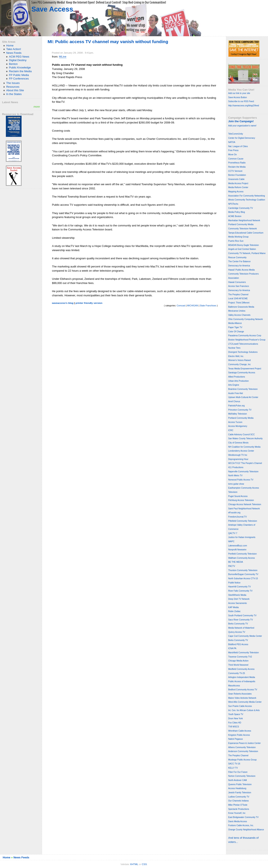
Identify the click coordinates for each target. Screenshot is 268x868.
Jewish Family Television (240, 793)
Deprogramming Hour (238, 459)
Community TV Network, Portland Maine (247, 253)
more (37, 107)
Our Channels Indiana (238, 801)
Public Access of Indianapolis (242, 681)
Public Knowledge (20, 67)
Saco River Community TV (241, 620)
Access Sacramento (238, 603)
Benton (13, 64)
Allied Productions (237, 377)
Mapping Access (236, 192)
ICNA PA (232, 648)
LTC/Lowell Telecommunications (243, 344)
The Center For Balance (239, 261)
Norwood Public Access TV (241, 480)
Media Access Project (238, 183)
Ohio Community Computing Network (245, 319)
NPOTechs (233, 204)
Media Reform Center (238, 187)
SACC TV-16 (234, 764)
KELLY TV (233, 768)
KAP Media (233, 607)
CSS (144, 864)
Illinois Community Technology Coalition (247, 200)
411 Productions (236, 467)
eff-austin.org (234, 513)
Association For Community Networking (247, 196)
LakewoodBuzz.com (238, 546)
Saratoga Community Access (242, 373)
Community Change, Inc (239, 364)
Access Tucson (235, 422)
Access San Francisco (239, 286)
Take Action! (14, 49)
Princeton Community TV (240, 410)
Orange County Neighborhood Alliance (246, 830)
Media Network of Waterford (241, 628)
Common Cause (236, 159)
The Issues (13, 83)
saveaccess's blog (62, 303)
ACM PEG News (19, 57)
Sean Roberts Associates (240, 694)
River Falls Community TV (240, 591)
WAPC (231, 541)
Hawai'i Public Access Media (241, 270)
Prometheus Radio (237, 163)
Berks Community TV (238, 624)
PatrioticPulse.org (236, 406)
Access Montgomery (238, 426)
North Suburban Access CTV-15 (243, 578)
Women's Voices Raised (239, 360)
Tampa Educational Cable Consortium (246, 233)
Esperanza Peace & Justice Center (244, 743)
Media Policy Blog (236, 212)
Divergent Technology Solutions (243, 352)
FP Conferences (19, 79)
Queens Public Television (240, 784)
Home (10, 46)
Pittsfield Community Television (243, 521)
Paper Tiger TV (235, 327)
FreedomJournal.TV (237, 517)
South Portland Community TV (242, 616)
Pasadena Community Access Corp (245, 336)
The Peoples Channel (238, 295)
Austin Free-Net (236, 393)
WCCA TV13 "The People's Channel (245, 463)
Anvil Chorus (234, 401)
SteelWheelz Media (237, 595)
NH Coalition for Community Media (244, 447)
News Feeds (14, 53)
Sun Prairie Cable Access (240, 706)
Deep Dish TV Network (239, 599)
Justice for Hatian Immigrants (242, 537)
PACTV (232, 566)
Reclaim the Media (20, 71)
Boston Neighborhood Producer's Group (247, 340)
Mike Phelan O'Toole (238, 805)
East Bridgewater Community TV (243, 817)
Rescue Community (237, 257)
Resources (13, 87)
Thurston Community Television (243, 570)
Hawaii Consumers (237, 282)
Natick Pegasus (235, 739)
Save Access (52, 9)
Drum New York (235, 718)
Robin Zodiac (234, 611)
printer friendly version (89, 303)
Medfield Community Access (241, 669)
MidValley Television (238, 414)
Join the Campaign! (241, 121)
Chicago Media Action (238, 661)
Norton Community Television (242, 776)
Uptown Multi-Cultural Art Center (243, 397)
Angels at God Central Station (242, 249)
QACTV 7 (233, 533)
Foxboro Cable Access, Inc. (241, 825)
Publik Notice (234, 583)
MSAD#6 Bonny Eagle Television (244, 245)
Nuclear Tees (234, 348)
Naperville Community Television (243, 472)
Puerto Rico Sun (236, 241)
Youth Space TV (236, 714)
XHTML (134, 864)
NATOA (232, 142)
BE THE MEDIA (236, 562)
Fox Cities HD (235, 723)
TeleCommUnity (236, 134)
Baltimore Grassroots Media (241, 307)
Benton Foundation (237, 175)
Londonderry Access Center (241, 451)
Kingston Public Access (239, 735)
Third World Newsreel (238, 665)
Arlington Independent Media (242, 677)
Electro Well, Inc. (236, 356)
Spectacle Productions (239, 809)
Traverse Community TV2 (240, 657)
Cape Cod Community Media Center (245, 636)
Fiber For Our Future (238, 772)
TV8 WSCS (234, 727)
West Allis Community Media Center (245, 702)
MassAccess (234, 686)
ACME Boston (235, 216)
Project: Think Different (239, 303)
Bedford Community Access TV (243, 690)
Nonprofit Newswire (237, 550)
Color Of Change (236, 332)
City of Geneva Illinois (238, 443)
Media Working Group (238, 237)
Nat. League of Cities (238, 146)
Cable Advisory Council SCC (242, 435)
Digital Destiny (18, 60)
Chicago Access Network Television (245, 504)
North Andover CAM (238, 780)
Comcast (181, 306)
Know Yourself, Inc (237, 813)
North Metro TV (235, 476)
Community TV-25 (237, 673)
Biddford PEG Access (238, 644)
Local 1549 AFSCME (238, 299)
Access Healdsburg (237, 788)
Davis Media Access (238, 821)
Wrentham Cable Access (240, 731)
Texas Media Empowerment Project (245, 369)
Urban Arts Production (238, 381)
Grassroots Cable (236, 179)
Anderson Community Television (243, 751)
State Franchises (208, 306)
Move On (233, 155)
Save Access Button (238, 97)
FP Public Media (19, 75)
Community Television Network (243, 229)
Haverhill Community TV (240, 587)
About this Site (15, 90)
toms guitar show (236, 484)
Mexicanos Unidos (237, 311)
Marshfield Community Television (244, 653)
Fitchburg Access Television (241, 500)
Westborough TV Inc (238, 455)
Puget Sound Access (238, 496)
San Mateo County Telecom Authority (245, 438)
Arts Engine (234, 385)
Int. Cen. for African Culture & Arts (244, 710)
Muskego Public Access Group (242, 760)
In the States (14, 94)
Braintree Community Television (243, 389)
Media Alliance (235, 323)
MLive (63, 57)
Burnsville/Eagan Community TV (243, 574)
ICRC (231, 430)
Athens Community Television (242, 747)
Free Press (233, 150)
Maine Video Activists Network (242, 698)
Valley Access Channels (239, 315)
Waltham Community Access (242, 558)
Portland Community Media (241, 224)
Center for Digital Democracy (242, 138)
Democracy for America (239, 266)
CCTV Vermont (235, 171)
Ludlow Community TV (239, 797)
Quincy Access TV (237, 632)
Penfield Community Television (242, 554)
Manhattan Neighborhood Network (244, 220)
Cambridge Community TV (241, 208)
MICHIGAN (193, 306)
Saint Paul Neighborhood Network (244, 509)
